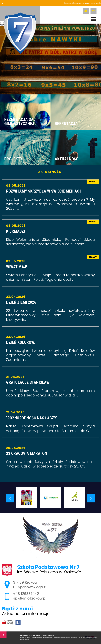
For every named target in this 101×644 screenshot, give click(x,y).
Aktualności (50, 172)
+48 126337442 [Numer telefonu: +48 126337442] (26, 594)
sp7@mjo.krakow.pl (86, 11)
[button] (2, 3)
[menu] (94, 19)
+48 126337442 (93, 11)
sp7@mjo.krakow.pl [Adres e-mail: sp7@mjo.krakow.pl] (30, 598)
